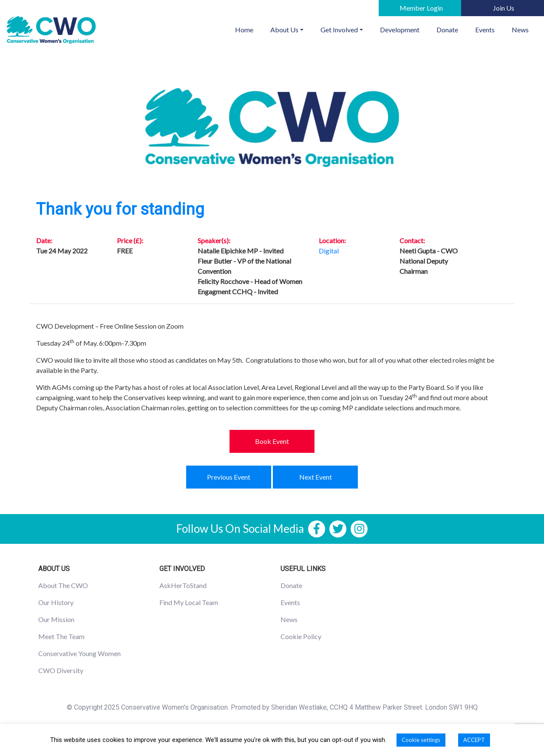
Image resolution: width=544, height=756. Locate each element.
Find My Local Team (189, 602)
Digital (329, 251)
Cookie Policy (301, 636)
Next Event (316, 477)
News (520, 30)
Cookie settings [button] (421, 740)
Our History (56, 602)
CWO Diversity (61, 670)
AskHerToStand (183, 585)
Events (485, 30)
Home (248, 29)
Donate (447, 30)
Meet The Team (61, 636)
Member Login (421, 8)
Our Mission (56, 619)
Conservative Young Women (79, 653)
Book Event (272, 441)
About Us (284, 30)
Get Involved (339, 30)
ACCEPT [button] (474, 740)
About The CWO (63, 585)
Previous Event (229, 477)
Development (400, 30)
